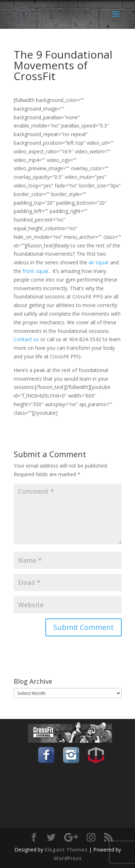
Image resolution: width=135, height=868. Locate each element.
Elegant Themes (66, 850)
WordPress (68, 858)
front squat (36, 271)
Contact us (26, 339)
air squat (99, 262)
